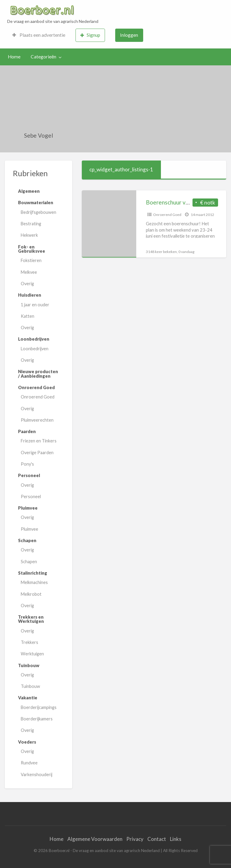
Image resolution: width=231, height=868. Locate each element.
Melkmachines (34, 582)
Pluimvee (29, 529)
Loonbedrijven (35, 349)
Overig (27, 284)
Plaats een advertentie (39, 35)
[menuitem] (39, 35)
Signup (90, 35)
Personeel (31, 496)
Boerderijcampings (39, 707)
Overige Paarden (37, 453)
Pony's (27, 464)
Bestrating (31, 224)
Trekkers (29, 642)
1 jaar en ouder (35, 305)
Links (176, 839)
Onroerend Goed (38, 397)
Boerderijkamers (37, 719)
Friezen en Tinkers (39, 441)
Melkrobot (31, 594)
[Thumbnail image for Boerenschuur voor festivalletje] (109, 224)
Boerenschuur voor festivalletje (187, 202)
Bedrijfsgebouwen (38, 212)
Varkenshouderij (37, 774)
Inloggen (129, 35)
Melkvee (29, 272)
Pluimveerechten (37, 420)
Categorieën (43, 57)
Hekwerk (29, 235)
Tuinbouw (30, 686)
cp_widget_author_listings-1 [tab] (121, 169)
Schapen (29, 562)
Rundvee (29, 763)
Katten (28, 316)
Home (14, 57)
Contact (157, 839)
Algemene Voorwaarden (95, 839)
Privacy (135, 839)
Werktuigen (32, 654)
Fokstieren (31, 260)
